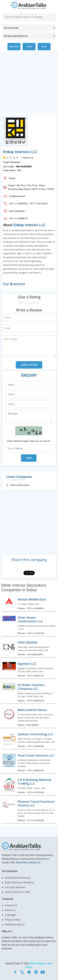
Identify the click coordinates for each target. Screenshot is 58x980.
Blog (44, 47)
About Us (10, 910)
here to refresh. (43, 441)
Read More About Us (28, 862)
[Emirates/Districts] (29, 36)
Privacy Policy (13, 920)
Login (29, 47)
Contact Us (11, 905)
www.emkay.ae (17, 211)
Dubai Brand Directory (18, 878)
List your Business (15, 887)
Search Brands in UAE (17, 892)
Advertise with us (15, 924)
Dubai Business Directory (19, 882)
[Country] (29, 28)
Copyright (11, 915)
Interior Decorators (20, 485)
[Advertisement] (29, 84)
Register (14, 47)
